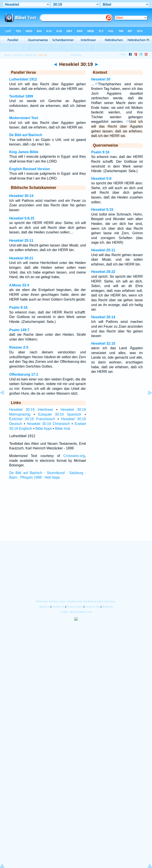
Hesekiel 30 (101, 79)
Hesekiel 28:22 (103, 272)
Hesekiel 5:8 (101, 179)
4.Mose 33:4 (19, 285)
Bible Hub (63, 429)
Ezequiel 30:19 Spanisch (60, 414)
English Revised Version (30, 169)
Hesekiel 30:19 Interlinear (31, 410)
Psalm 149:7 (19, 330)
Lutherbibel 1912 (23, 79)
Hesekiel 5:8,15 (22, 218)
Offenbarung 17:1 (24, 374)
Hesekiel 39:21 (21, 258)
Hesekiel (17, 55)
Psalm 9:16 (18, 307)
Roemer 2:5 (19, 347)
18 (96, 84)
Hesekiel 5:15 (102, 210)
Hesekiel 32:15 (103, 343)
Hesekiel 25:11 (21, 241)
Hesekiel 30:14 (21, 196)
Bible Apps (44, 429)
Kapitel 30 (30, 55)
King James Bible (24, 152)
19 (128, 121)
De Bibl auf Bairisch (26, 135)
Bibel (7, 55)
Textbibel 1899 (21, 96)
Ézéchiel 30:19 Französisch (32, 419)
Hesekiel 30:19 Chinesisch (48, 424)
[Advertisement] (76, 514)
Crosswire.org (74, 456)
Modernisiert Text (24, 118)
